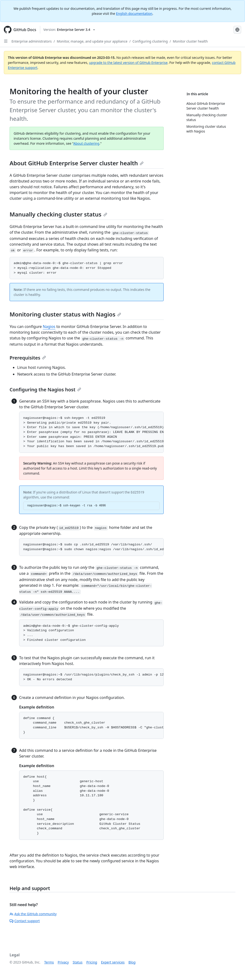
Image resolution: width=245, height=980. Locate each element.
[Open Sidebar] (6, 41)
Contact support (25, 921)
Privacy (63, 962)
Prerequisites (28, 358)
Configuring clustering (150, 41)
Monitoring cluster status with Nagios (65, 314)
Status (78, 962)
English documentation (134, 14)
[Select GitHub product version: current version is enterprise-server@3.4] (69, 30)
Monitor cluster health (190, 41)
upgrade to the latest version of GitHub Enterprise (128, 63)
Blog (132, 962)
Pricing (92, 962)
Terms (49, 962)
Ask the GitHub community (33, 914)
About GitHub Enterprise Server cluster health (77, 163)
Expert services (113, 962)
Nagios (49, 327)
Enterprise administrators (32, 41)
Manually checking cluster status (58, 214)
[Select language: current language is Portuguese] (237, 30)
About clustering (86, 143)
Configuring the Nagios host (45, 390)
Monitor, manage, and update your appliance (92, 41)
